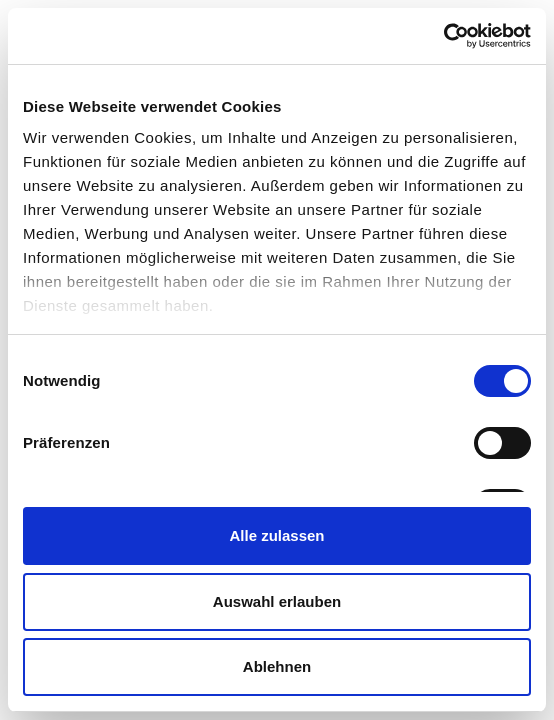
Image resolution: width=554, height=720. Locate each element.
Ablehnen (277, 666)
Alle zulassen (276, 535)
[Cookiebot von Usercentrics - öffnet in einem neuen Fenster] (443, 36)
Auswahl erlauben (277, 601)
